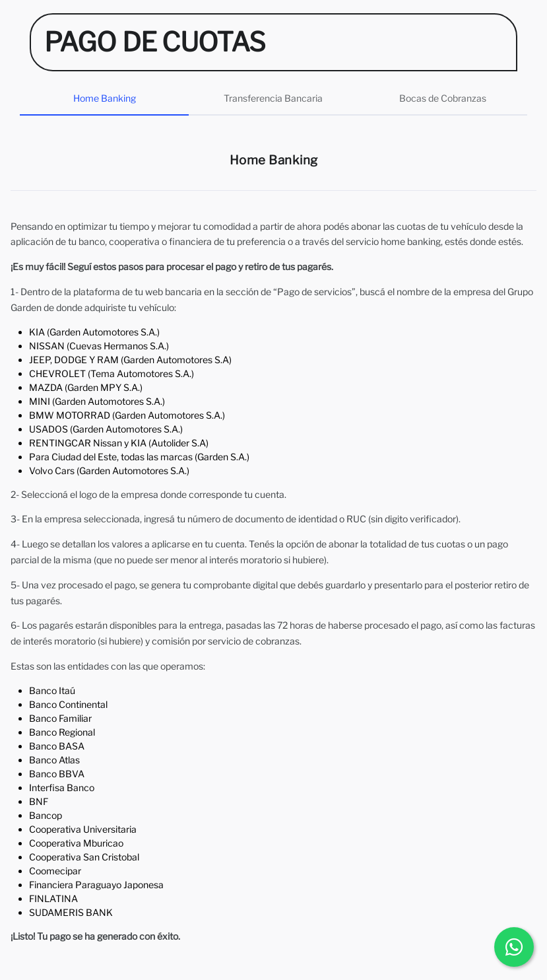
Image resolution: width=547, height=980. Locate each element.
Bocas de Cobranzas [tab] (443, 98)
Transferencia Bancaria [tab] (273, 98)
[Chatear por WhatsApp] (514, 947)
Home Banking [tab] (105, 98)
